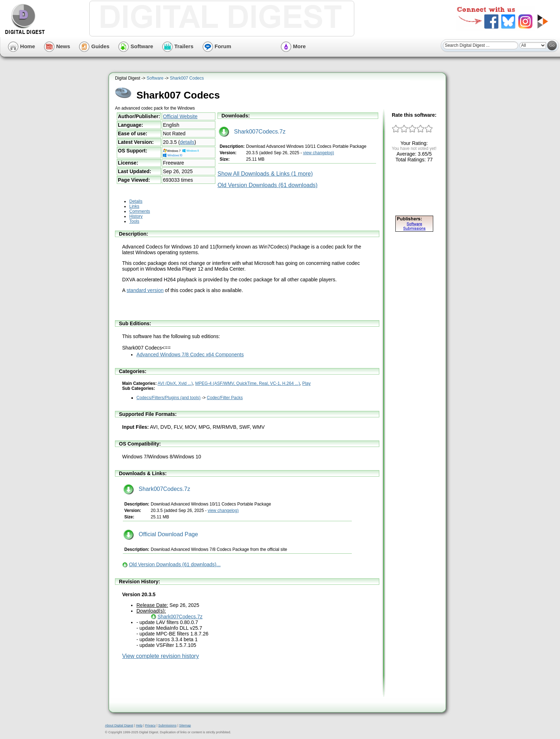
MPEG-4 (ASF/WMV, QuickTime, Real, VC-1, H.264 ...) (248, 383)
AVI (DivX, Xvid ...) (175, 383)
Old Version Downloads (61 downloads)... (175, 564)
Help (139, 725)
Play (306, 383)
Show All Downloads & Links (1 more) (265, 174)
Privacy (150, 725)
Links (134, 206)
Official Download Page (161, 534)
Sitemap (185, 725)
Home (21, 46)
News (57, 46)
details (187, 142)
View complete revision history (161, 656)
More (293, 46)
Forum (217, 46)
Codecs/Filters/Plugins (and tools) (168, 398)
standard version (145, 290)
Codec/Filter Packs (225, 398)
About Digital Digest (119, 725)
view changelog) (318, 153)
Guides (94, 46)
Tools (134, 221)
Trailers (178, 46)
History (136, 216)
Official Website (180, 116)
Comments (140, 211)
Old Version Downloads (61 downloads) (267, 185)
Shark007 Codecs (187, 78)
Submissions (167, 725)
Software (136, 46)
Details (136, 201)
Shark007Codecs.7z (252, 132)
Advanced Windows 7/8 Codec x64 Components (190, 355)
